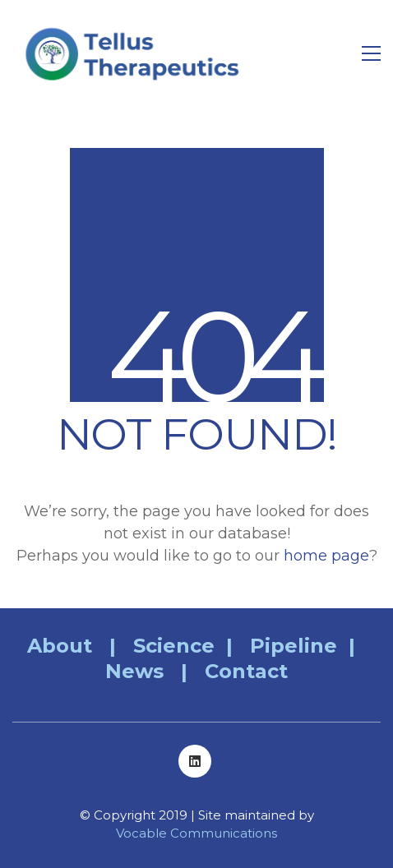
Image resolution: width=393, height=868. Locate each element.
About (60, 646)
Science (174, 646)
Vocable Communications (196, 833)
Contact (246, 671)
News (134, 671)
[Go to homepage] (136, 53)
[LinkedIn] (195, 761)
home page (326, 556)
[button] (371, 53)
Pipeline (294, 646)
